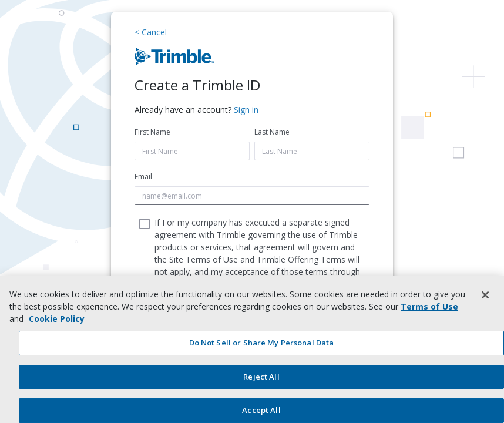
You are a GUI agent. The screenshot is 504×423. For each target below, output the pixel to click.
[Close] (485, 295)
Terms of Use (429, 306)
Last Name (272, 132)
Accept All (261, 410)
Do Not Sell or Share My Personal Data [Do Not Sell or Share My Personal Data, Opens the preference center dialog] (262, 343)
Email (143, 177)
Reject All (261, 377)
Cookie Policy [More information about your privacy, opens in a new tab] (57, 319)
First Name (152, 132)
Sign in (246, 110)
